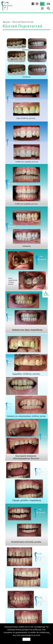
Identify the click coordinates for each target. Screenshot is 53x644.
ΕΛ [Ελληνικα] (42, 4)
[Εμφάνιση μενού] (42, 8)
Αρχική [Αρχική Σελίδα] (6, 22)
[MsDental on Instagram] (37, 4)
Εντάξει (26, 639)
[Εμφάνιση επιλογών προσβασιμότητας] (46, 294)
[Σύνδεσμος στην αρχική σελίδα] (7, 6)
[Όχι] (49, 634)
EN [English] (48, 4)
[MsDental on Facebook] (33, 4)
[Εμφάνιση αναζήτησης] (48, 8)
